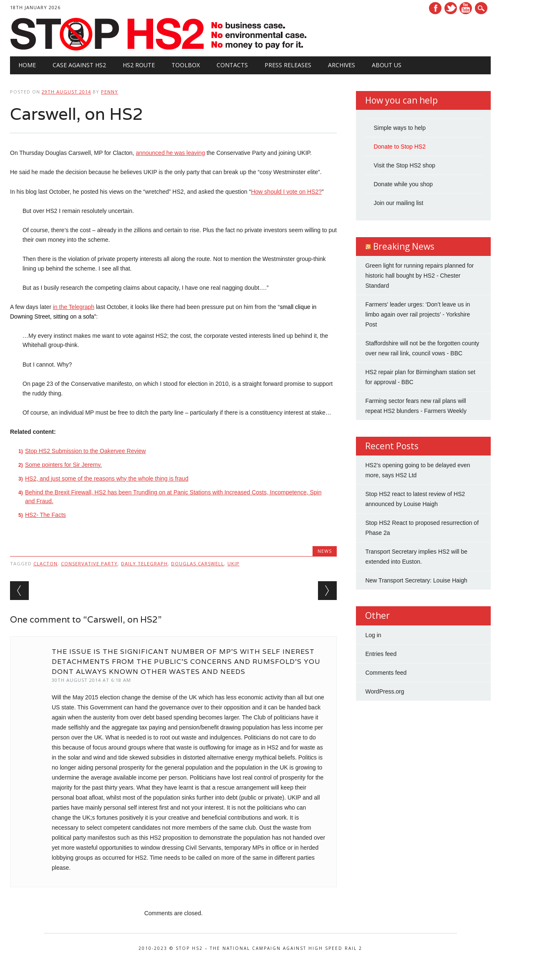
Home (27, 65)
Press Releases (288, 65)
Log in (373, 635)
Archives (342, 65)
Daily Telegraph (144, 563)
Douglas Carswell (198, 563)
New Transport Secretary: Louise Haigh (416, 580)
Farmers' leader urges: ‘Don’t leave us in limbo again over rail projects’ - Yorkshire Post (417, 314)
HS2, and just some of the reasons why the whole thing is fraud (107, 478)
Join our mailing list (398, 203)
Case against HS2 (79, 65)
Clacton (45, 563)
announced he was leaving (170, 153)
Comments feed (386, 673)
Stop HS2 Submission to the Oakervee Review (85, 451)
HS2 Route (139, 65)
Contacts (232, 65)
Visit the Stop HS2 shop (404, 165)
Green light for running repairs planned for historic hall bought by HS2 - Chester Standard (419, 276)
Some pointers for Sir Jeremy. (63, 465)
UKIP (233, 563)
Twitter (451, 8)
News (325, 551)
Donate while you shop (403, 184)
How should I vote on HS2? (286, 192)
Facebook (435, 8)
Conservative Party (89, 563)
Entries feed (381, 654)
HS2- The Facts (45, 515)
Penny (110, 92)
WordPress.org (385, 691)
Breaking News (404, 246)
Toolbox (186, 65)
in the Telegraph (74, 307)
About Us (387, 65)
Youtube (466, 8)
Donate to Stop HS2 (400, 147)
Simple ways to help (400, 128)
